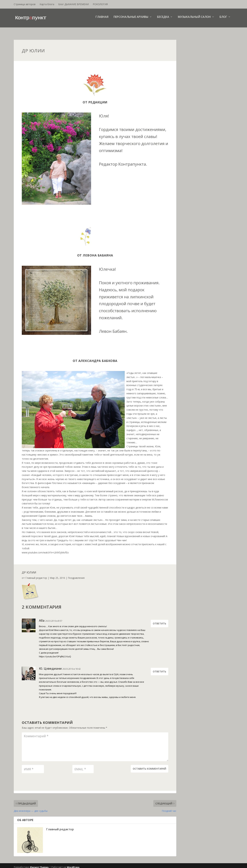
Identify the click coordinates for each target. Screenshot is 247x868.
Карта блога (47, 4)
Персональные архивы (131, 19)
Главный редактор (36, 575)
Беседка (163, 19)
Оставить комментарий (149, 766)
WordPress (73, 864)
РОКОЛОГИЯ (100, 4)
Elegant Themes (39, 864)
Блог (223, 19)
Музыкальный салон (194, 19)
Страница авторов (25, 4)
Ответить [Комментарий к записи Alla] (160, 620)
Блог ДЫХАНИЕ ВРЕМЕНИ (73, 4)
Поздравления (76, 575)
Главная (102, 19)
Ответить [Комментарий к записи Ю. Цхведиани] (160, 668)
